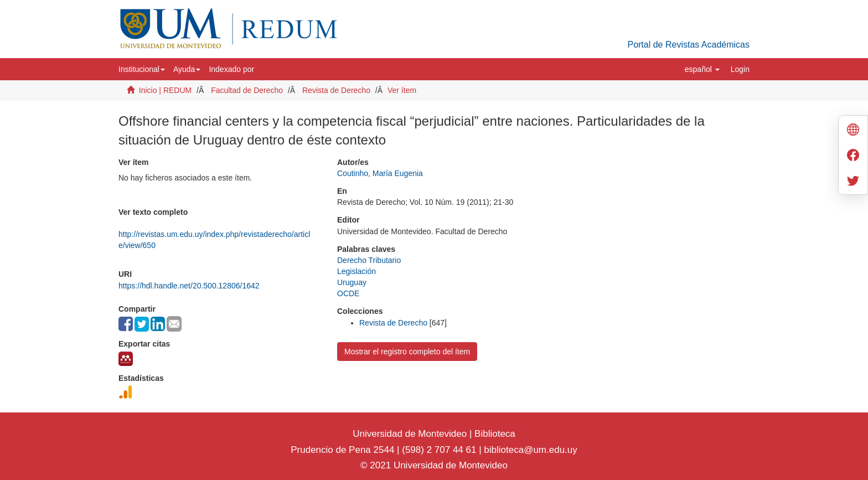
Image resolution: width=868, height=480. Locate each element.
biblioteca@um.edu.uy (530, 450)
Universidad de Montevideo (411, 434)
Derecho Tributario (369, 260)
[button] (142, 69)
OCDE (348, 293)
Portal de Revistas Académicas (688, 45)
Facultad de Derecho (247, 90)
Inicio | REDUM (165, 90)
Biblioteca (493, 434)
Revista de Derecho (336, 90)
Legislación (356, 271)
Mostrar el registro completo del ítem (407, 352)
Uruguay (352, 282)
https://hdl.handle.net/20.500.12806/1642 (189, 286)
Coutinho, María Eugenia (380, 173)
